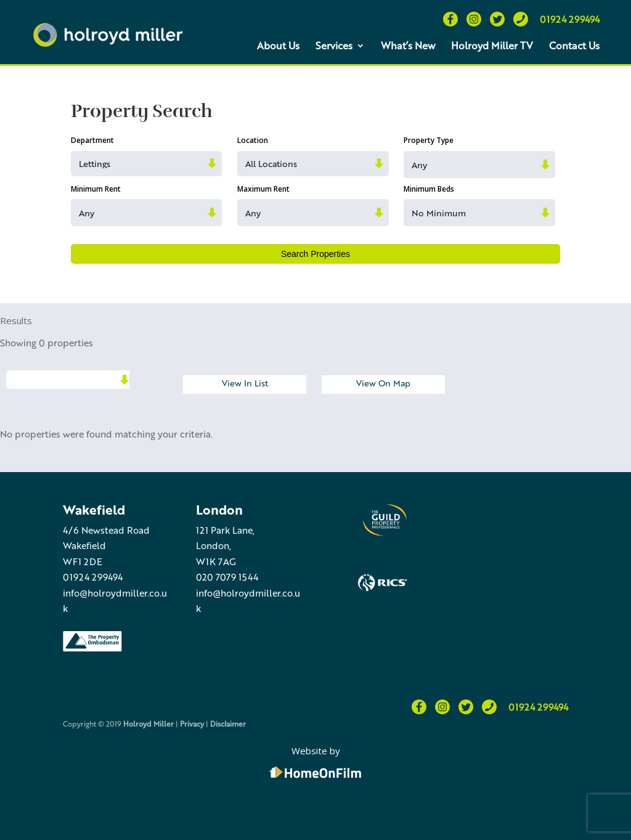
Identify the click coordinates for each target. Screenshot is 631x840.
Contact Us (574, 46)
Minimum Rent (96, 189)
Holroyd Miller (149, 724)
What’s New (408, 46)
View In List (245, 383)
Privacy (192, 724)
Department (92, 140)
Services (334, 46)
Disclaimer (228, 724)
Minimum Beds (429, 189)
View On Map (383, 383)
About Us (278, 46)
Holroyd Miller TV (492, 46)
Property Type (429, 140)
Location (253, 140)
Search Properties (315, 254)
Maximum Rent (263, 189)
